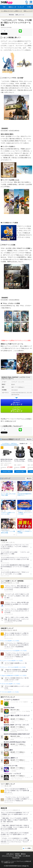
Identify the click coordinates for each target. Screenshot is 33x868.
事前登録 (11, 15)
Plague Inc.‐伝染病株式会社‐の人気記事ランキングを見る (14, 675)
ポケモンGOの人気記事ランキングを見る (11, 684)
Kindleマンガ (23, 444)
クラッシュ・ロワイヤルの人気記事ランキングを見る (14, 667)
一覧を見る (29, 439)
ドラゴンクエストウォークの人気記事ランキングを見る (14, 651)
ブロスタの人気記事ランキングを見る (10, 692)
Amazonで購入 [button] (7, 471)
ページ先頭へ (28, 848)
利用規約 (17, 854)
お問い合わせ (10, 854)
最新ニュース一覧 (28, 11)
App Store (16, 403)
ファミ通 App (7, 3)
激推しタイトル (20, 15)
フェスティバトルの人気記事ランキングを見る (12, 661)
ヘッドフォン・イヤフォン (10, 444)
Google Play (16, 409)
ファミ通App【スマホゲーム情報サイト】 (11, 11)
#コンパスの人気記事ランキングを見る (10, 641)
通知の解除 (18, 856)
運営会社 (23, 854)
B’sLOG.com (16, 858)
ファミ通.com (26, 856)
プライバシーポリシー (8, 856)
